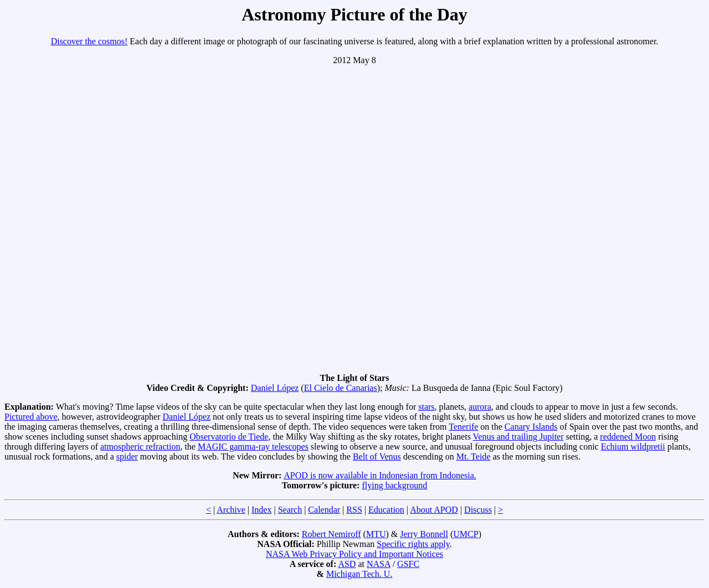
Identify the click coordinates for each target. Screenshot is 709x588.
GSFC (408, 564)
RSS (354, 510)
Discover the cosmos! (89, 41)
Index (261, 510)
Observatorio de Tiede (229, 437)
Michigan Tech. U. (359, 574)
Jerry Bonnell (424, 534)
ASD (347, 564)
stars (426, 407)
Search (290, 510)
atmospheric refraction (140, 447)
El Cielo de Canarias (341, 388)
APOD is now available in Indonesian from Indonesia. (380, 475)
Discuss (478, 510)
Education (386, 510)
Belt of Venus (377, 457)
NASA (379, 564)
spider (127, 457)
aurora (480, 407)
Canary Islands (531, 427)
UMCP (466, 534)
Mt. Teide (474, 457)
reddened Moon (628, 437)
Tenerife (463, 427)
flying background (394, 485)
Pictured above (31, 417)
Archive (231, 510)
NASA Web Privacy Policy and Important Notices (354, 554)
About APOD (434, 510)
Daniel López (275, 388)
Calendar (324, 510)
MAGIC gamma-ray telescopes (253, 447)
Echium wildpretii (633, 447)
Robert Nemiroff (332, 534)
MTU (376, 534)
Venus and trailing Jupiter (518, 437)
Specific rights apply (413, 544)
